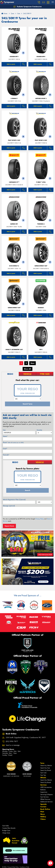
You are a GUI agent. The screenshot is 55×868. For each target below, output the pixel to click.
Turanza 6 (41, 224)
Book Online (45, 809)
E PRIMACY (14, 99)
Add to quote (11, 64)
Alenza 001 (14, 224)
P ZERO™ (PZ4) (41, 182)
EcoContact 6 (14, 266)
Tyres (42, 763)
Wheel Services (45, 799)
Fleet (42, 812)
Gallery (43, 817)
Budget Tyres (6, 830)
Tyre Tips (43, 775)
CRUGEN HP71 (14, 57)
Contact (43, 807)
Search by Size (45, 768)
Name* (5, 436)
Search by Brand (46, 770)
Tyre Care (43, 773)
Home (4, 14)
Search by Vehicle (46, 766)
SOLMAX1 (41, 308)
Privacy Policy (40, 519)
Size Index (6, 826)
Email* (5, 449)
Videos (43, 819)
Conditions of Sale (24, 867)
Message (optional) (9, 506)
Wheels (43, 778)
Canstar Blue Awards (9, 828)
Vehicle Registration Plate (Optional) (14, 500)
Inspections (44, 792)
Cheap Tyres (6, 833)
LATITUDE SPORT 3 (41, 99)
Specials (44, 804)
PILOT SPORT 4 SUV (14, 140)
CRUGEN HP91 (41, 57)
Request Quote (9, 526)
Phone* (13, 442)
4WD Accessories (46, 787)
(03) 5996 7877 (12, 741)
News (43, 814)
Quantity (39, 430)
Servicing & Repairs (47, 795)
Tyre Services (44, 797)
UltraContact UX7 (41, 266)
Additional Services (46, 802)
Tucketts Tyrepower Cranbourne (27, 7)
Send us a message (13, 745)
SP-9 (41, 350)
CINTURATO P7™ (14, 182)
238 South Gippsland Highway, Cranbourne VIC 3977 (26, 738)
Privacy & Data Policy (13, 867)
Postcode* (6, 455)
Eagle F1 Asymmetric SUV (14, 350)
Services (44, 785)
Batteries (43, 790)
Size (4, 430)
